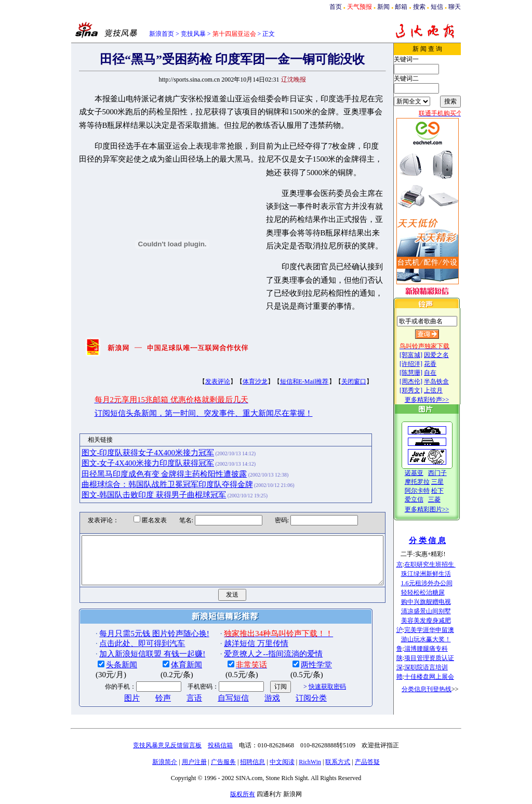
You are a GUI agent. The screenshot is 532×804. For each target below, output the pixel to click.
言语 (177, 701)
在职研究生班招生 (440, 564)
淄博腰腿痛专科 (436, 649)
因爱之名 (447, 355)
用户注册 (194, 765)
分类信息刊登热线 (437, 689)
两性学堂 (299, 667)
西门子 (448, 473)
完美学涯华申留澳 (440, 630)
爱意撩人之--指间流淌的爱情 (256, 656)
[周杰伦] (421, 381)
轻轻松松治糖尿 (433, 592)
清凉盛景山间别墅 (436, 611)
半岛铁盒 (447, 381)
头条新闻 (104, 667)
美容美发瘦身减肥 (436, 621)
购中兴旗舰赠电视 (436, 602)
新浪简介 (165, 765)
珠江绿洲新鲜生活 (436, 574)
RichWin (310, 765)
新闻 (383, 7)
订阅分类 (294, 701)
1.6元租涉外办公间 (437, 583)
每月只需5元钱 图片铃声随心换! (136, 636)
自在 (441, 373)
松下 (448, 491)
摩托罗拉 (428, 482)
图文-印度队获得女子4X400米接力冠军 (130, 446)
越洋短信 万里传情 (238, 646)
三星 (448, 482)
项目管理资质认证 (440, 658)
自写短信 (216, 701)
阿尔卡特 (428, 491)
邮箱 (401, 7)
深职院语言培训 (436, 667)
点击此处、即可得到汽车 (124, 646)
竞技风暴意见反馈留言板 (167, 748)
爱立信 (424, 499)
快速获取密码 (309, 689)
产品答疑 (367, 765)
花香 (441, 364)
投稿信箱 (220, 748)
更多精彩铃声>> (437, 400)
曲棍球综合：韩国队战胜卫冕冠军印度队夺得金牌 (149, 478)
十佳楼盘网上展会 (440, 677)
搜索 (419, 7)
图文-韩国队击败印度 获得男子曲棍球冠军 (136, 489)
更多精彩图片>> (437, 509)
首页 (336, 7)
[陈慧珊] (421, 373)
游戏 (255, 701)
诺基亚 (424, 473)
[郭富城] (421, 355)
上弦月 (444, 390)
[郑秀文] (421, 390)
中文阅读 (282, 765)
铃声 (145, 701)
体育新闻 (169, 667)
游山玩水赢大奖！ (436, 639)
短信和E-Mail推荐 (286, 375)
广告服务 (223, 765)
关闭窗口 (336, 375)
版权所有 (243, 797)
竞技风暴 (193, 34)
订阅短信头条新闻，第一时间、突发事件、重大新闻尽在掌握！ (185, 406)
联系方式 (338, 765)
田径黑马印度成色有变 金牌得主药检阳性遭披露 (146, 467)
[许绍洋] (421, 364)
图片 (114, 701)
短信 (437, 7)
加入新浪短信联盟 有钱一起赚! (135, 656)
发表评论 (199, 375)
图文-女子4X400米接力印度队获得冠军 (130, 456)
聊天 (455, 7)
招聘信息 (252, 765)
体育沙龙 (237, 375)
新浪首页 (162, 34)
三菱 (445, 499)
